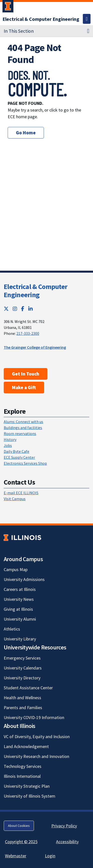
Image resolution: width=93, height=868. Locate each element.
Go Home (26, 133)
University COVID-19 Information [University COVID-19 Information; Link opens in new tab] (34, 717)
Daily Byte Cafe (16, 451)
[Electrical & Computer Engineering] (41, 19)
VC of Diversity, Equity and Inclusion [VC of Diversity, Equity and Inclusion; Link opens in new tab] (37, 737)
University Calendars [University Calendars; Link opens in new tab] (23, 668)
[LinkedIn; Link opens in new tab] (31, 309)
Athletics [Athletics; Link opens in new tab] (12, 629)
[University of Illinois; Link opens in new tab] (22, 537)
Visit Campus (15, 499)
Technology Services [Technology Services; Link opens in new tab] (23, 766)
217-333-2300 (28, 333)
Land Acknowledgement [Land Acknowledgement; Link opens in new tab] (26, 746)
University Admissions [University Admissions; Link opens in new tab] (24, 579)
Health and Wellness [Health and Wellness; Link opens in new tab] (22, 698)
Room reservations (20, 434)
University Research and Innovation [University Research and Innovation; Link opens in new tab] (36, 756)
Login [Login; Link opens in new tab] (50, 856)
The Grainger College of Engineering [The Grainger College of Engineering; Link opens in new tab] (35, 347)
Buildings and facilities (23, 428)
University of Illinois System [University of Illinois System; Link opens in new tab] (30, 796)
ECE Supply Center (19, 457)
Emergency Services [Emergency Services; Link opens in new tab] (22, 658)
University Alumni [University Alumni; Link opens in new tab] (20, 619)
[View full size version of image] (82, 73)
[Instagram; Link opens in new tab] (15, 309)
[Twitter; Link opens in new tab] (6, 309)
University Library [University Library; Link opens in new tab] (20, 639)
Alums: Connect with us (23, 422)
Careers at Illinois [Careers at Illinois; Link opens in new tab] (20, 589)
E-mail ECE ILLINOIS (21, 493)
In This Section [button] (19, 31)
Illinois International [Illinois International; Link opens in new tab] (22, 776)
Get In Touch (26, 374)
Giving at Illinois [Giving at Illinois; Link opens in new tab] (18, 609)
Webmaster (16, 856)
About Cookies (19, 826)
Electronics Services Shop (25, 463)
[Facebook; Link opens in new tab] (23, 309)
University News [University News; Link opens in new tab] (19, 599)
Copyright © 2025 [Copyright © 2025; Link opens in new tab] (21, 842)
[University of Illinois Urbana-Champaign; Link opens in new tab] (8, 7)
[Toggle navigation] (87, 19)
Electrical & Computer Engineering (35, 291)
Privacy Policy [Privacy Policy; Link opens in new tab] (64, 826)
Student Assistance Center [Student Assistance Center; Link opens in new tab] (28, 688)
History (10, 439)
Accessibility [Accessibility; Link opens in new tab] (67, 842)
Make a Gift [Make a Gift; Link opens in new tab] (24, 387)
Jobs (8, 445)
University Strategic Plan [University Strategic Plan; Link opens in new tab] (27, 786)
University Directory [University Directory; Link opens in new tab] (22, 678)
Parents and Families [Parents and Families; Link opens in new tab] (23, 708)
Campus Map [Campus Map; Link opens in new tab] (16, 569)
